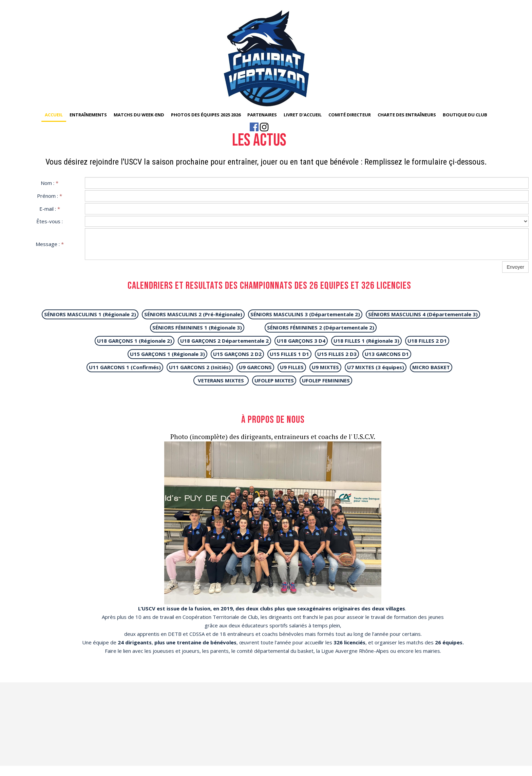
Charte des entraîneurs (407, 115)
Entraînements (88, 115)
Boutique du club (465, 115)
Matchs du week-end (139, 115)
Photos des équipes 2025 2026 (206, 115)
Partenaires (262, 115)
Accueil (54, 115)
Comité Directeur (350, 115)
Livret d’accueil (303, 115)
